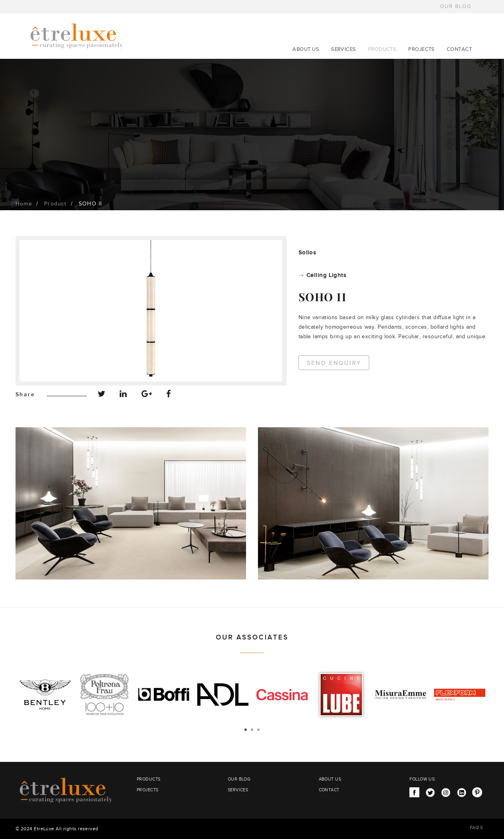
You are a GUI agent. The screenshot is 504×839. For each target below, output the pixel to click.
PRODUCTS (382, 49)
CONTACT (459, 49)
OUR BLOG (456, 6)
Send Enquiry (334, 363)
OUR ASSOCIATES (252, 637)
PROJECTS (422, 49)
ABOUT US (306, 49)
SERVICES (344, 49)
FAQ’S (476, 828)
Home (24, 204)
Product (55, 204)
